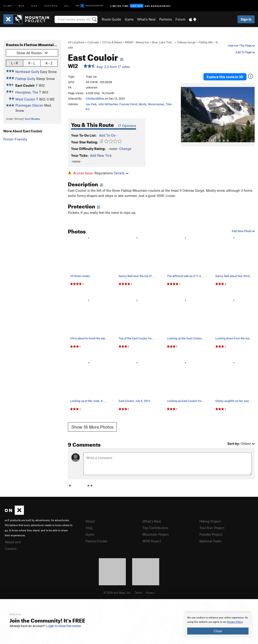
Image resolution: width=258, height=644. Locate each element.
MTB (22, 6)
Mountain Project (156, 534)
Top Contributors (155, 528)
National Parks (210, 541)
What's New (146, 19)
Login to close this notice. (64, 626)
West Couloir (25, 99)
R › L (32, 63)
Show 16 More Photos (92, 427)
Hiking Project (210, 521)
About (90, 521)
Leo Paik (91, 104)
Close (218, 631)
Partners (166, 19)
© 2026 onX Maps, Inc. (117, 593)
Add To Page (245, 52)
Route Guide (111, 19)
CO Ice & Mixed (112, 42)
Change (125, 149)
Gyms (129, 19)
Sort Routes (32, 119)
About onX (13, 542)
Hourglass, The (27, 92)
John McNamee (108, 104)
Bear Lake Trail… (163, 42)
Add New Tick (101, 155)
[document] (218, 625)
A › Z (49, 63)
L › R (15, 63)
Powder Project (211, 534)
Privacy (150, 593)
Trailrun (51, 6)
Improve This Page (241, 45)
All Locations (76, 42)
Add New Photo (243, 231)
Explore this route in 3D (225, 77)
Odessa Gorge (186, 42)
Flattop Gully (25, 79)
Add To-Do (107, 135)
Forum (180, 19)
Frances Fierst (128, 104)
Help (89, 528)
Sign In (246, 19)
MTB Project (152, 541)
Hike (34, 6)
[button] (185, 115)
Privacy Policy (235, 622)
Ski (67, 6)
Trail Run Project (212, 528)
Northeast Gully (27, 72)
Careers (11, 548)
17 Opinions (127, 126)
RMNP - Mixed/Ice (137, 42)
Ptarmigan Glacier (29, 105)
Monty (143, 104)
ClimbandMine (95, 98)
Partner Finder (96, 541)
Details (121, 173)
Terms (138, 593)
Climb (8, 6)
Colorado (93, 42)
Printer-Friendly (15, 139)
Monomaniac (156, 104)
